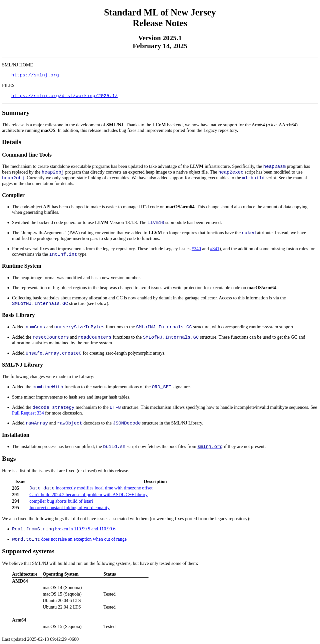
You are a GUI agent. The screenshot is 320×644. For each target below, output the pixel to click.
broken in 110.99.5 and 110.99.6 (64, 529)
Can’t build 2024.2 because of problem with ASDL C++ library (89, 495)
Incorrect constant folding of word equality (70, 508)
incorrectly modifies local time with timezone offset (91, 488)
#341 (215, 249)
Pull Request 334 (28, 413)
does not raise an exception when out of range (69, 539)
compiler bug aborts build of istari (61, 501)
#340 (196, 249)
